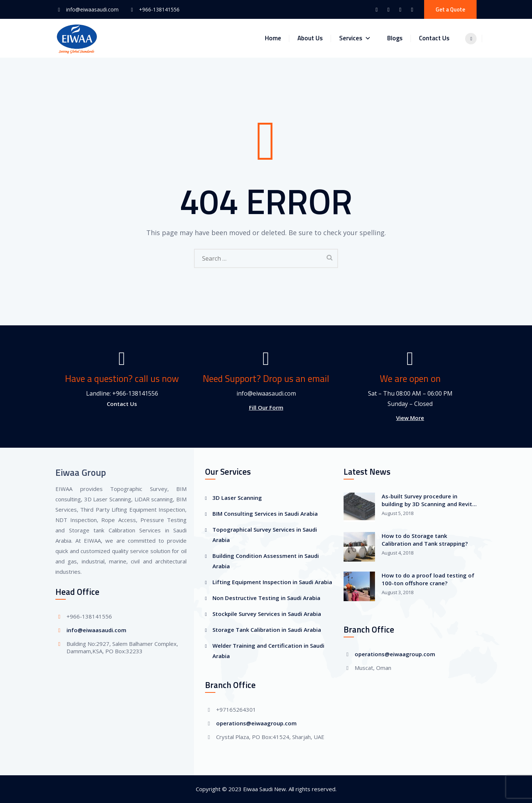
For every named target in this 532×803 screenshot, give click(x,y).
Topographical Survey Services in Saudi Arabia (265, 535)
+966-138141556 (159, 9)
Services (359, 38)
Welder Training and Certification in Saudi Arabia (268, 651)
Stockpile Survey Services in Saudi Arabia (267, 614)
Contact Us (438, 38)
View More (410, 418)
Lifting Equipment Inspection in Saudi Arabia (272, 582)
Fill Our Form (266, 407)
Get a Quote (450, 9)
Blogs (399, 38)
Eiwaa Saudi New (265, 789)
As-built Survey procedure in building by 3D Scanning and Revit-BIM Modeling (428, 500)
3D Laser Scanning (237, 498)
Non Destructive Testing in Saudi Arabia (266, 598)
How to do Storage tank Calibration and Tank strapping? (425, 540)
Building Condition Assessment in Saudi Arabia (266, 561)
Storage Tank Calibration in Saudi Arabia (267, 630)
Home (277, 38)
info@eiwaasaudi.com (92, 9)
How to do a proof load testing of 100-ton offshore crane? (428, 579)
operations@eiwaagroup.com (256, 723)
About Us (314, 38)
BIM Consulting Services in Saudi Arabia (265, 514)
